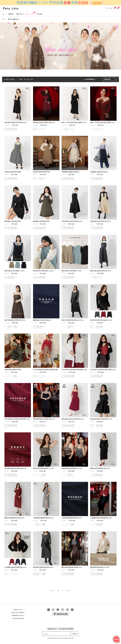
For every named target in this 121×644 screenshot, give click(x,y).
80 (28, 79)
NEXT (69, 591)
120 (32, 79)
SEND (75, 634)
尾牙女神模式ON (14, 19)
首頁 (4, 19)
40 (25, 79)
